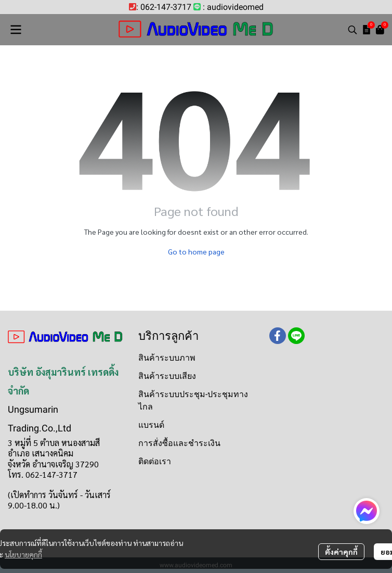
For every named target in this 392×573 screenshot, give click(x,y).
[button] (352, 30)
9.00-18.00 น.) (34, 505)
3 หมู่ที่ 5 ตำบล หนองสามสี (54, 443)
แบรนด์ (151, 425)
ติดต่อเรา (155, 461)
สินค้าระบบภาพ (167, 358)
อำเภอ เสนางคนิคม (41, 453)
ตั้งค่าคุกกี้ (341, 552)
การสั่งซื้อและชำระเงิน (179, 443)
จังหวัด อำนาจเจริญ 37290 (53, 464)
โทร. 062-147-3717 (43, 474)
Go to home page (196, 251)
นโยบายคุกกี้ (23, 554)
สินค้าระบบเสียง (167, 376)
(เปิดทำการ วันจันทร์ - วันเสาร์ (59, 495)
